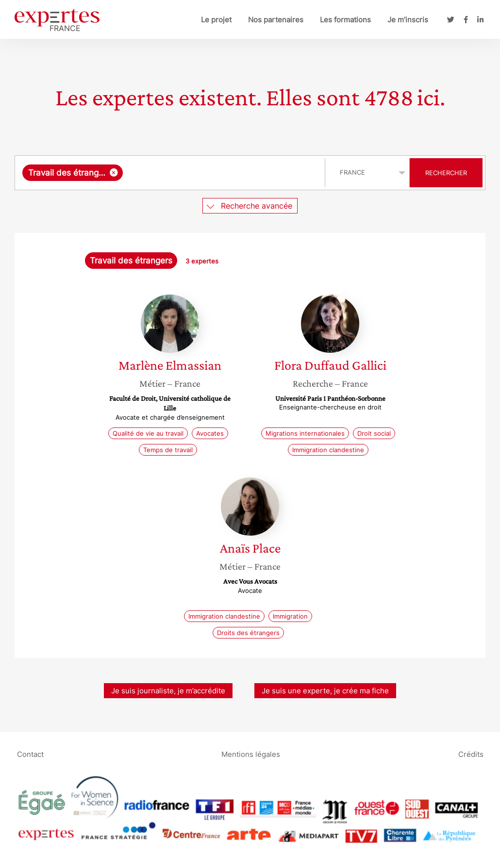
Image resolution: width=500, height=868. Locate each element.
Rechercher (446, 173)
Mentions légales (251, 754)
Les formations (345, 20)
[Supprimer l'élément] (114, 172)
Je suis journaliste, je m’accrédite (168, 691)
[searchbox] (222, 173)
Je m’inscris (408, 20)
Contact (30, 754)
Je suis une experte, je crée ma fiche (325, 691)
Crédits (471, 754)
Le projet (216, 20)
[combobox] (171, 173)
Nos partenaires (276, 20)
